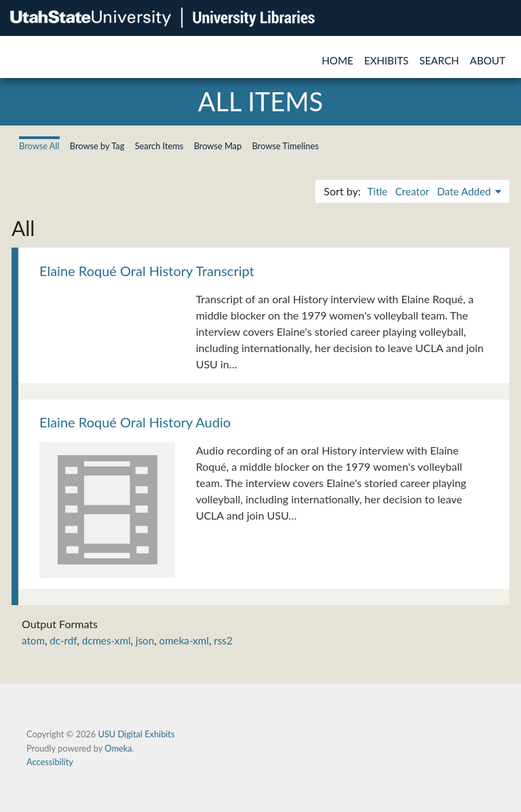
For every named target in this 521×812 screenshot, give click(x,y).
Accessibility (50, 762)
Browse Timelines (285, 146)
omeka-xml (184, 640)
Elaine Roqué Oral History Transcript (147, 271)
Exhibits (387, 60)
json (145, 640)
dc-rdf (63, 640)
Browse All (39, 146)
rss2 (223, 640)
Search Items (159, 146)
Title (377, 191)
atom (33, 640)
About (488, 60)
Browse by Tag (97, 146)
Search (439, 60)
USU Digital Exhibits (136, 734)
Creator (412, 191)
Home (337, 60)
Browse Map (218, 146)
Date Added (465, 191)
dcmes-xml (107, 640)
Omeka (118, 748)
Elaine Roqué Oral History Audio (135, 422)
